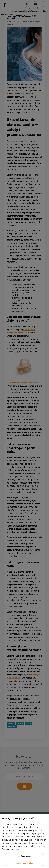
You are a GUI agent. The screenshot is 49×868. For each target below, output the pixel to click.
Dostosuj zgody (25, 856)
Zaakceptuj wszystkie (24, 863)
